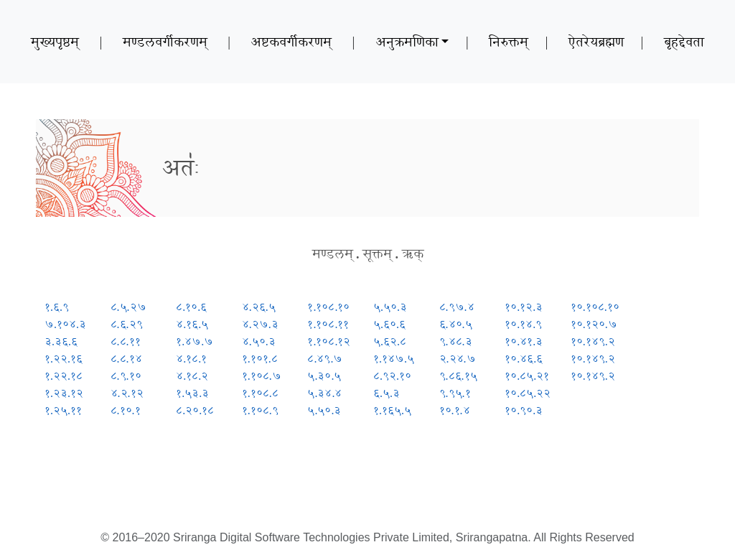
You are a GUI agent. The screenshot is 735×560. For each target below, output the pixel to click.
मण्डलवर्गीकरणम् (165, 42)
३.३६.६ (61, 341)
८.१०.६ (191, 307)
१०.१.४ (455, 410)
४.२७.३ (260, 324)
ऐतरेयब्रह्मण (596, 42)
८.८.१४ (126, 359)
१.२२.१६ (64, 359)
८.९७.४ (457, 307)
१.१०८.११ (328, 324)
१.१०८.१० (328, 307)
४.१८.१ (191, 359)
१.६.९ (57, 307)
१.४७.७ (195, 341)
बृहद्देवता (684, 42)
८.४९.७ (325, 359)
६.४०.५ (456, 324)
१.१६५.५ (392, 410)
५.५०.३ (324, 410)
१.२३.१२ (64, 393)
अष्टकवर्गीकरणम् (291, 42)
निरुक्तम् (509, 42)
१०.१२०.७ (594, 324)
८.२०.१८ (195, 410)
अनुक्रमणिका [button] (407, 42)
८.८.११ (126, 341)
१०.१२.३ (524, 307)
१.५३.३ (192, 393)
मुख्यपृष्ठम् (55, 42)
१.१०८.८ (260, 393)
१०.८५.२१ (527, 376)
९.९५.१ (455, 393)
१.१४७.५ (394, 359)
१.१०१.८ (260, 359)
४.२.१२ (127, 393)
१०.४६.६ (524, 359)
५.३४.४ (324, 393)
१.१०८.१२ (329, 341)
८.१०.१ (126, 410)
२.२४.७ (458, 359)
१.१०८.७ (262, 376)
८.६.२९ (127, 324)
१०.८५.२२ (528, 393)
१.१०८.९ (260, 410)
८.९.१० (126, 376)
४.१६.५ (192, 324)
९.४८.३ (456, 341)
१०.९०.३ (524, 410)
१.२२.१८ (64, 376)
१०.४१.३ (524, 341)
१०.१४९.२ (593, 341)
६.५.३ (387, 393)
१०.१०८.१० (595, 307)
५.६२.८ (390, 341)
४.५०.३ (259, 341)
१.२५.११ (63, 410)
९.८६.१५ (458, 376)
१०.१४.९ (523, 324)
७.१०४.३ (65, 324)
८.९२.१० (392, 376)
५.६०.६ (389, 324)
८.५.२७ (128, 307)
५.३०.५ (324, 376)
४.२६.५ (259, 307)
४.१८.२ (192, 376)
